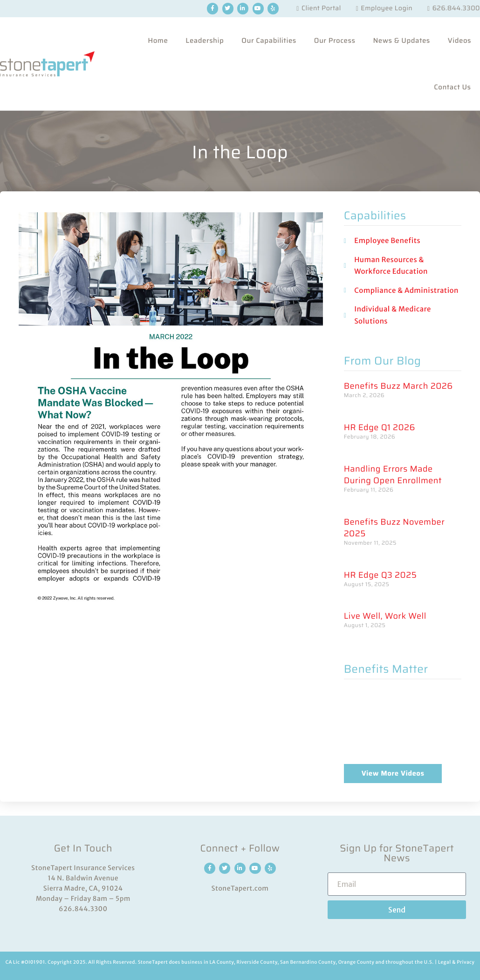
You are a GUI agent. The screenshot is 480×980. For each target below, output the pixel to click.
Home (158, 41)
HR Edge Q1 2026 (380, 428)
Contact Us (452, 87)
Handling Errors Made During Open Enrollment (393, 475)
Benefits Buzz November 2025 (394, 528)
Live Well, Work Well (385, 616)
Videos (459, 41)
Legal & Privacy (456, 962)
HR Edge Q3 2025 (381, 575)
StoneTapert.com (240, 888)
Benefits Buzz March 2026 (398, 386)
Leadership (205, 41)
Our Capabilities (269, 41)
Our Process (335, 41)
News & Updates (401, 41)
